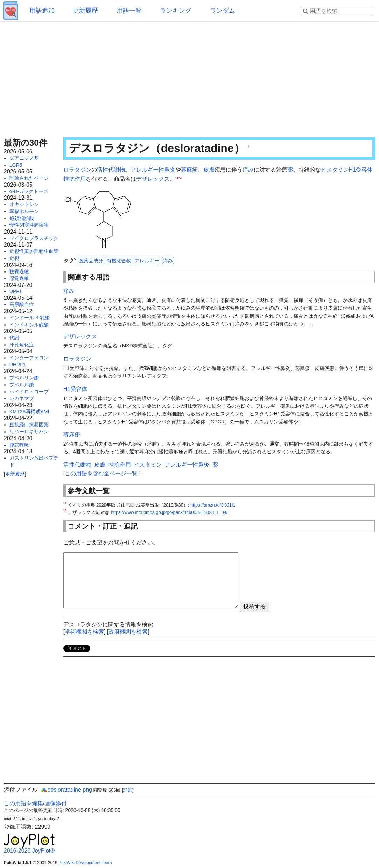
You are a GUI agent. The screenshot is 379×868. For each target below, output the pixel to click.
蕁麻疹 (189, 170)
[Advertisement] (189, 77)
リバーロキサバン (29, 432)
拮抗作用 (75, 179)
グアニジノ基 (24, 158)
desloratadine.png (66, 790)
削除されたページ (29, 178)
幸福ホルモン (24, 211)
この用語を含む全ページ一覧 (101, 473)
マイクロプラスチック (34, 238)
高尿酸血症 (22, 304)
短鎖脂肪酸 (22, 218)
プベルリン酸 (24, 378)
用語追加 (42, 11)
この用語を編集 (23, 803)
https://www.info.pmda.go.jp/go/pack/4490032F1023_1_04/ (169, 512)
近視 (14, 258)
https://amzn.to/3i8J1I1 (213, 505)
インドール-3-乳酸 (30, 318)
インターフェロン (29, 358)
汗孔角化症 (22, 345)
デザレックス (153, 179)
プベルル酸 (22, 385)
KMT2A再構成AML (30, 412)
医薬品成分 (91, 261)
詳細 (128, 790)
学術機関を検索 (84, 632)
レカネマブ (22, 398)
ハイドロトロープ (29, 392)
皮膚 (209, 170)
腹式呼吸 (19, 445)
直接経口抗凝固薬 (29, 425)
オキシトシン (24, 204)
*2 (180, 177)
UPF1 (16, 291)
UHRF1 (18, 365)
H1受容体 (361, 170)
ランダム (223, 11)
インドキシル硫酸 (29, 325)
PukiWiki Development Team (85, 863)
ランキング (176, 11)
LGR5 (16, 165)
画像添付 (56, 803)
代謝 (14, 338)
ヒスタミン (335, 170)
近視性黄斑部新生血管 (34, 251)
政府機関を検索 (128, 632)
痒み (248, 170)
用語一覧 (129, 11)
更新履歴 (85, 11)
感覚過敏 (19, 278)
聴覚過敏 (19, 271)
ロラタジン (77, 170)
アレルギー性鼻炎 (153, 170)
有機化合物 (119, 261)
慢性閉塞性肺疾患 (29, 225)
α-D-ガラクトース (29, 191)
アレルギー (147, 261)
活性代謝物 (111, 170)
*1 (177, 177)
